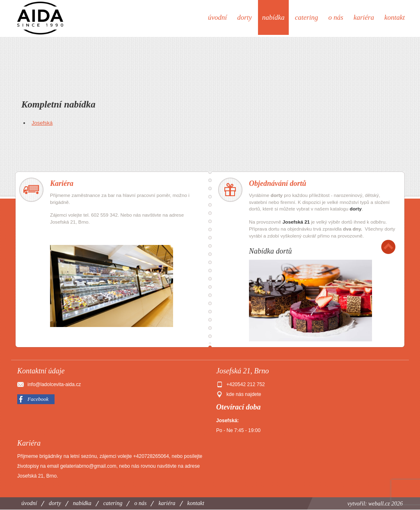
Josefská (42, 123)
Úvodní (217, 17)
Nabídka (273, 17)
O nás (336, 17)
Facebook (38, 399)
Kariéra (364, 17)
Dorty (244, 17)
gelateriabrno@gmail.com (88, 466)
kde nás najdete (244, 394)
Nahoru (388, 247)
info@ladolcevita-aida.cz (54, 384)
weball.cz (379, 504)
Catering (307, 17)
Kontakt (395, 17)
